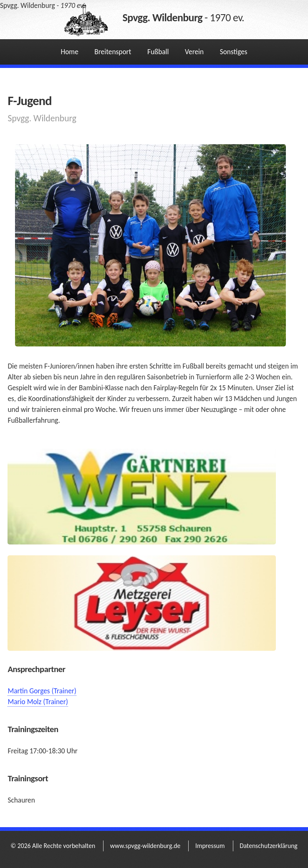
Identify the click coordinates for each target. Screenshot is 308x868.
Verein (194, 52)
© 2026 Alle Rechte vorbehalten (53, 846)
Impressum (210, 846)
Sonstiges (234, 52)
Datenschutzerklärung (269, 846)
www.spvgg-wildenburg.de (145, 846)
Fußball (158, 52)
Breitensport (113, 52)
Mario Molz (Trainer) (38, 702)
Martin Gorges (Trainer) (42, 691)
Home (69, 52)
